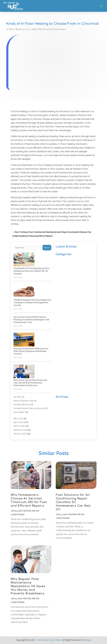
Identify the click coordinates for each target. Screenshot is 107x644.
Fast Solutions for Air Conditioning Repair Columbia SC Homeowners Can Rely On (73, 502)
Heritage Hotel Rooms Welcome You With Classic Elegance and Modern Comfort (31, 351)
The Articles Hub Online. (49, 640)
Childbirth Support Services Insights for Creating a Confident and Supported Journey (32, 303)
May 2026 (18, 418)
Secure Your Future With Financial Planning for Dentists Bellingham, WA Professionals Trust (31, 320)
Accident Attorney (22, 404)
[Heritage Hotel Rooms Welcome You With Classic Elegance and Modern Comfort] (24, 340)
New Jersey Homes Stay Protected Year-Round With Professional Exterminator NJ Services (30, 383)
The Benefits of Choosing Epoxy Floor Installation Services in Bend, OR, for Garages (31, 271)
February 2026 (20, 430)
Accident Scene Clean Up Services (29, 408)
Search (47, 248)
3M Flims (18, 397)
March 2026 (19, 426)
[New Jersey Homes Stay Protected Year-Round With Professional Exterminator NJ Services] (24, 371)
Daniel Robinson (17, 29)
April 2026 (18, 422)
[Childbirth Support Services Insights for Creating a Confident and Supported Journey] (24, 291)
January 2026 (20, 434)
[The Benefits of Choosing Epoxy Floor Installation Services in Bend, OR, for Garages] (24, 260)
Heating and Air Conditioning (52, 29)
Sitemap (87, 640)
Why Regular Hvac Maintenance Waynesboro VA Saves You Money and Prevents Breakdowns (28, 586)
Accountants (19, 412)
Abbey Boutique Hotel (24, 401)
